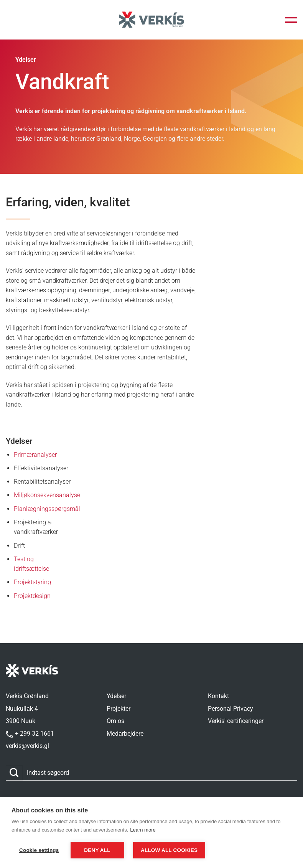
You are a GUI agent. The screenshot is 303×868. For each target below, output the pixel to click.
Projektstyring (32, 582)
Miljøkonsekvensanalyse (47, 495)
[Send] (14, 773)
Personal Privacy (231, 709)
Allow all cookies (169, 850)
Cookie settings (39, 850)
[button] (291, 20)
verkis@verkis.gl (27, 746)
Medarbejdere (125, 734)
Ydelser (116, 696)
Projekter (119, 709)
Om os (115, 721)
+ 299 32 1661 (30, 734)
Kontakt (218, 696)
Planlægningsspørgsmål (47, 509)
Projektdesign (32, 596)
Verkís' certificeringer (236, 721)
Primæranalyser (35, 455)
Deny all (97, 850)
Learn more (143, 830)
